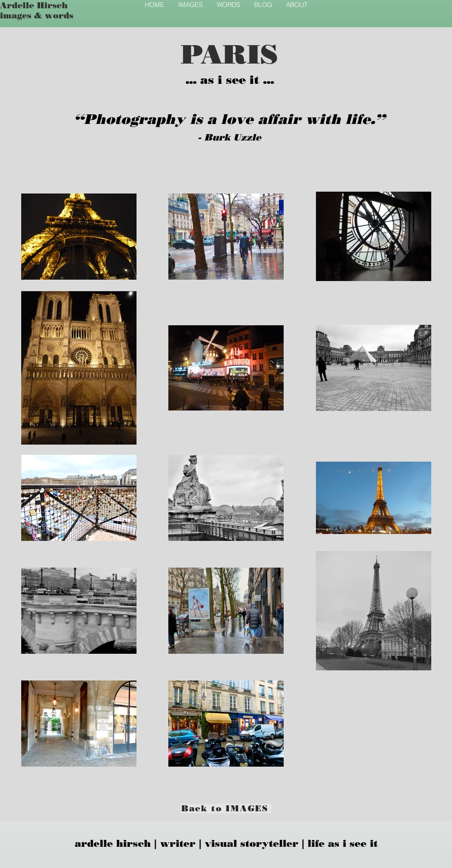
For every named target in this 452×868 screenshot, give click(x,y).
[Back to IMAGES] (226, 809)
